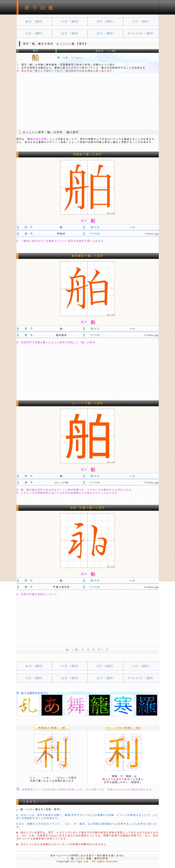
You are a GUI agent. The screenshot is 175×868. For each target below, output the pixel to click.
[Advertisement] (88, 101)
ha (77, 649)
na (67, 649)
